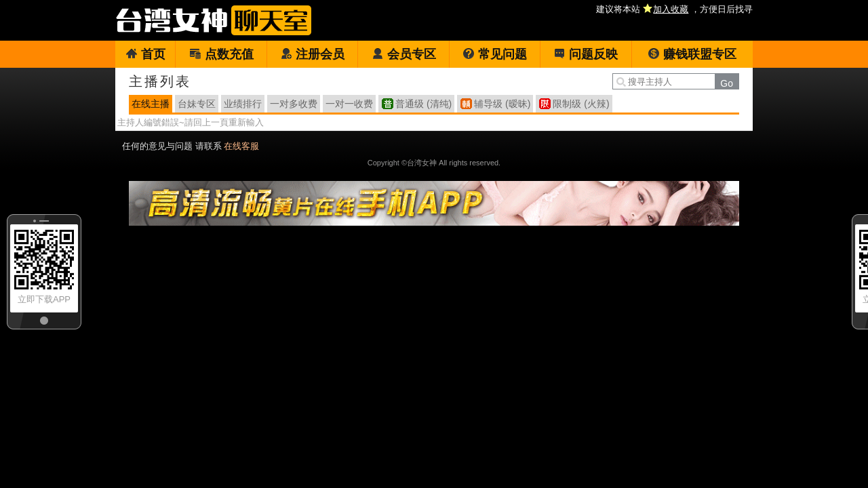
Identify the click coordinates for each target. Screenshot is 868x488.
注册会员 (312, 54)
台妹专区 (197, 104)
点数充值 (221, 54)
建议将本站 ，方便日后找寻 (674, 9)
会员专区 (404, 54)
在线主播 (151, 104)
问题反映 (586, 54)
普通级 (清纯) (423, 104)
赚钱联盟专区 (692, 54)
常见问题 (495, 54)
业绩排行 (243, 104)
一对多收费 (294, 104)
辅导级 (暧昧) (502, 104)
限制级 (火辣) (581, 104)
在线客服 (241, 146)
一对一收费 (349, 104)
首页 (145, 54)
